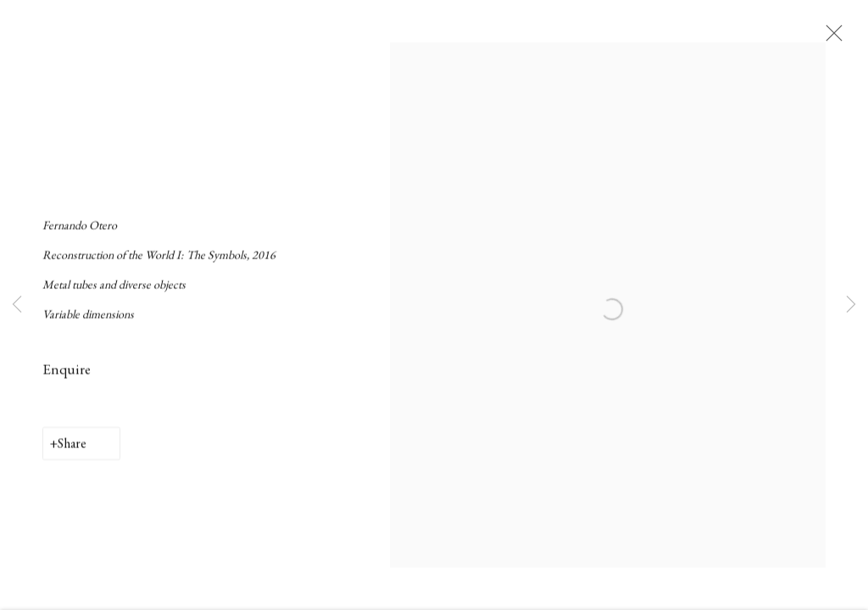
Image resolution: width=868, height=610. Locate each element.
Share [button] (72, 455)
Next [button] (851, 305)
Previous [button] (17, 305)
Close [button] (847, 38)
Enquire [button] (67, 380)
